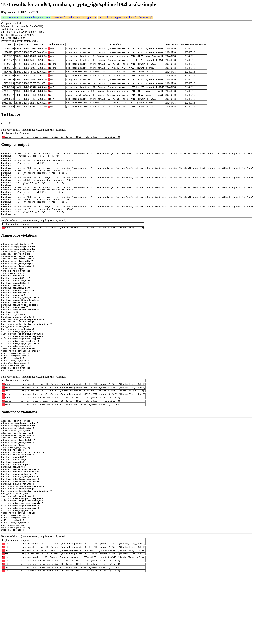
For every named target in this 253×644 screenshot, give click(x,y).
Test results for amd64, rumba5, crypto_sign (74, 18)
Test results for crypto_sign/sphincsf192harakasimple (126, 18)
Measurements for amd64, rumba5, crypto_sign (26, 18)
